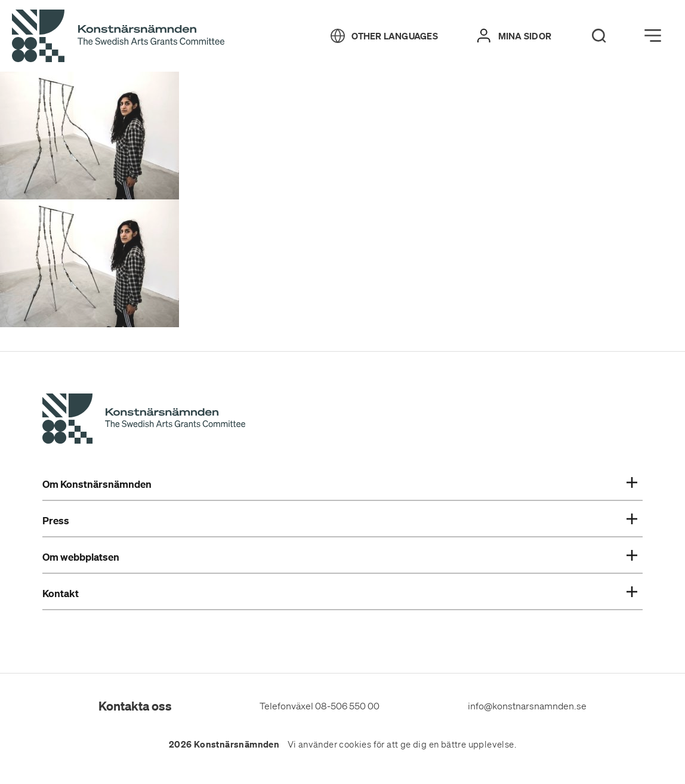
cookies (355, 745)
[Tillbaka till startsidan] (118, 36)
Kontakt (340, 594)
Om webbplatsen (340, 557)
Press (340, 521)
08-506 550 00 (347, 706)
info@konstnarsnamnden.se (527, 706)
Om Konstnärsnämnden (340, 484)
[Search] (599, 36)
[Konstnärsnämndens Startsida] (144, 420)
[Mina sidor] (514, 36)
